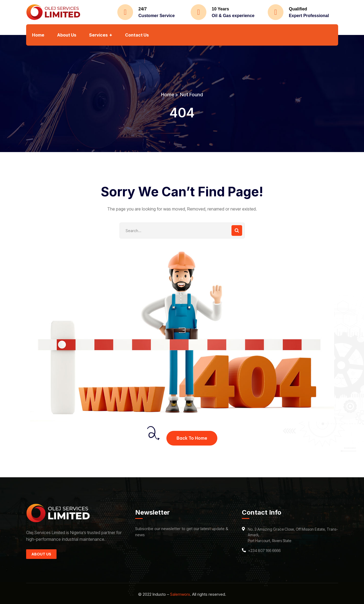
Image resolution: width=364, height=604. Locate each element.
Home (168, 95)
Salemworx (180, 594)
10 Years (220, 9)
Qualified (298, 9)
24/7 (143, 9)
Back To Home (192, 438)
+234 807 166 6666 (264, 551)
